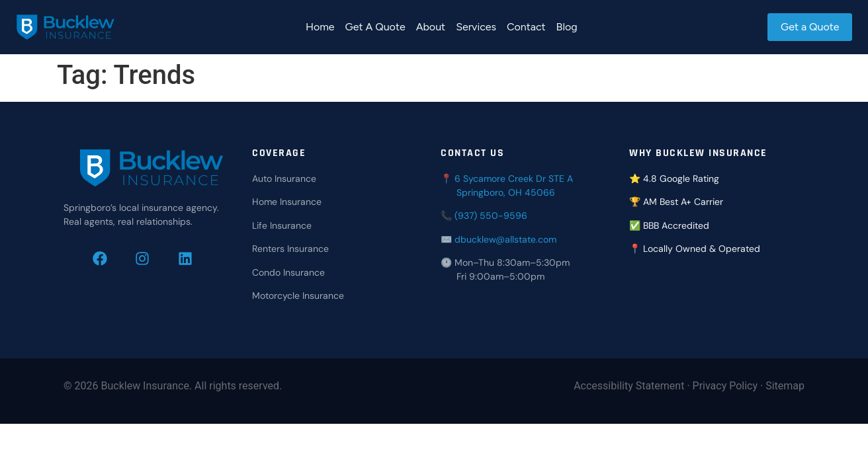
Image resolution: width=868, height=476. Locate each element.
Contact (526, 27)
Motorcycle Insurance (298, 296)
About (429, 27)
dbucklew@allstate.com (505, 239)
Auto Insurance (284, 178)
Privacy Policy (725, 386)
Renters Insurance (290, 249)
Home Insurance (287, 202)
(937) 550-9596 (491, 216)
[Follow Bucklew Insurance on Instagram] (151, 258)
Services (475, 27)
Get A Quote (374, 27)
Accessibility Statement (629, 386)
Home (319, 27)
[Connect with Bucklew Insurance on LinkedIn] (194, 258)
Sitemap (785, 386)
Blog (566, 27)
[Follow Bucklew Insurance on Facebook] (109, 258)
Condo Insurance (288, 272)
